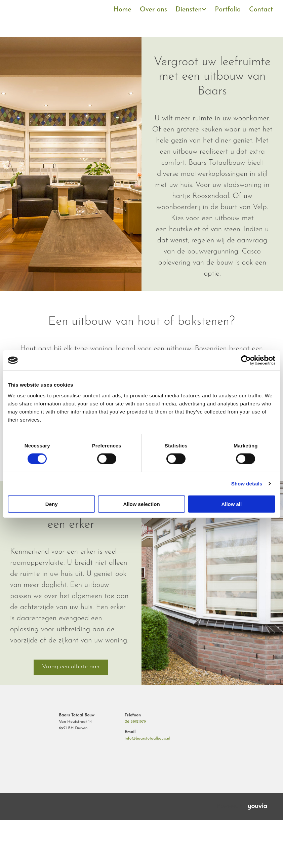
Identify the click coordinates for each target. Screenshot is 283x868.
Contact (261, 10)
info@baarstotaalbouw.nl (148, 739)
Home (122, 10)
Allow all (231, 504)
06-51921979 (135, 722)
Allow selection (141, 504)
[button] (71, 667)
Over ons (153, 10)
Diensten (189, 10)
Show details (247, 484)
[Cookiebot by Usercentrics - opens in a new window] (246, 360)
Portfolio (228, 10)
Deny (52, 504)
